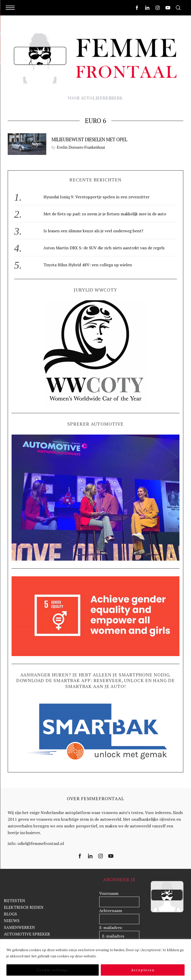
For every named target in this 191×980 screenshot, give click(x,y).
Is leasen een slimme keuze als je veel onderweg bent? (93, 231)
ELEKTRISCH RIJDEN (24, 907)
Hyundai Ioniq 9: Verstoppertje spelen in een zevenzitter (97, 197)
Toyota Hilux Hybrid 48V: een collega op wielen (88, 265)
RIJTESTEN (15, 900)
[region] (95, 960)
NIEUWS (12, 921)
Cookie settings (53, 970)
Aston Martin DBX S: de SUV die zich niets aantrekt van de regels (104, 248)
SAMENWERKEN (19, 927)
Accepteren (143, 970)
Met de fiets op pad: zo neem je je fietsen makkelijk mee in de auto (105, 214)
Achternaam (111, 911)
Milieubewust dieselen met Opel (89, 139)
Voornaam (109, 893)
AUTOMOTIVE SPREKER (27, 934)
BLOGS (10, 914)
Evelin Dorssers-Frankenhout (81, 147)
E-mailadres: (111, 928)
